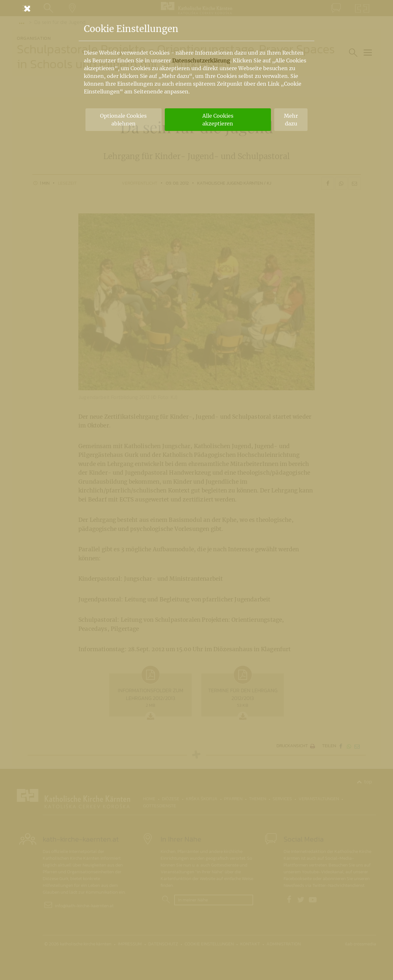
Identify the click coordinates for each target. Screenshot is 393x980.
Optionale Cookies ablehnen (123, 120)
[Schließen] (196, 8)
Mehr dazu (291, 120)
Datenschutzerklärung (201, 60)
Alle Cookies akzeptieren (218, 120)
